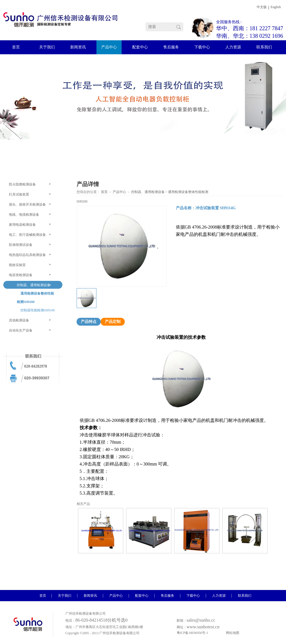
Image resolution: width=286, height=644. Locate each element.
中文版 (262, 7)
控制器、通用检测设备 (148, 192)
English (276, 7)
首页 (104, 192)
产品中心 (119, 192)
